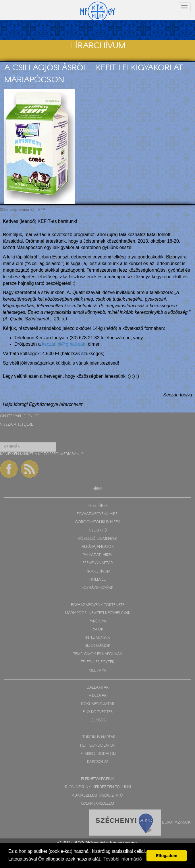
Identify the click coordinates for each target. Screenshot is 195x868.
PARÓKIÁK (98, 621)
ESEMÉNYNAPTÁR (98, 563)
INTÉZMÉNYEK (98, 638)
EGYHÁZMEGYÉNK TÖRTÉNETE (98, 605)
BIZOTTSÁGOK (97, 646)
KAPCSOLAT (98, 762)
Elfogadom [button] (167, 856)
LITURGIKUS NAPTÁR (97, 737)
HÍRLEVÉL (97, 580)
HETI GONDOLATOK (98, 746)
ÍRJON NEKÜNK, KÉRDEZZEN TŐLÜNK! (98, 787)
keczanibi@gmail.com (64, 344)
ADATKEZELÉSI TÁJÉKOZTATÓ (97, 796)
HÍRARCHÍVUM (97, 572)
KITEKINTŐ (98, 531)
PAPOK (97, 629)
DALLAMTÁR (98, 688)
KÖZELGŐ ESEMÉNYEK (97, 539)
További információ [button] (122, 859)
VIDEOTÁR (98, 696)
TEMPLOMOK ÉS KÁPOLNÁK (98, 654)
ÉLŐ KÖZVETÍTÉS (98, 712)
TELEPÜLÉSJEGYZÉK (97, 662)
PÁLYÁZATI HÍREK (98, 555)
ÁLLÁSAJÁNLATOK (98, 547)
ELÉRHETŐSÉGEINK (97, 779)
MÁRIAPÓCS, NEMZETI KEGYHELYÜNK (98, 613)
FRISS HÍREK (98, 506)
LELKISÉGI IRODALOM (97, 754)
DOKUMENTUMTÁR (98, 704)
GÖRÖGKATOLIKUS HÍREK (97, 522)
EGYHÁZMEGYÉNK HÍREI (97, 514)
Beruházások (176, 822)
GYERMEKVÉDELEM (97, 804)
